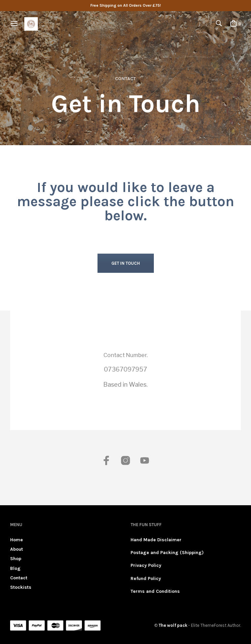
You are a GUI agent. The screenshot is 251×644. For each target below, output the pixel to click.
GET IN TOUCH (126, 263)
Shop (16, 559)
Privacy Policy (146, 565)
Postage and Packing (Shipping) (167, 553)
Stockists (21, 587)
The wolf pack (173, 625)
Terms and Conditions (155, 591)
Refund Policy (146, 578)
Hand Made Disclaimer (156, 540)
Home (17, 540)
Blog (15, 568)
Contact (19, 578)
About (17, 549)
